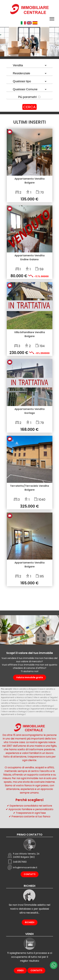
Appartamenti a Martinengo (44, 709)
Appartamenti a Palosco (13, 706)
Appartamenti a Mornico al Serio (16, 697)
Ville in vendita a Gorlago (14, 711)
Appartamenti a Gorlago (13, 714)
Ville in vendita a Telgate (45, 697)
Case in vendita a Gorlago (40, 711)
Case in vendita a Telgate (13, 700)
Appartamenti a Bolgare (22, 692)
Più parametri (27, 97)
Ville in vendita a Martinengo (39, 706)
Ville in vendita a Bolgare (25, 689)
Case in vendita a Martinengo (15, 709)
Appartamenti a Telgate (39, 700)
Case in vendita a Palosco (32, 703)
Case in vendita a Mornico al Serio (34, 695)
